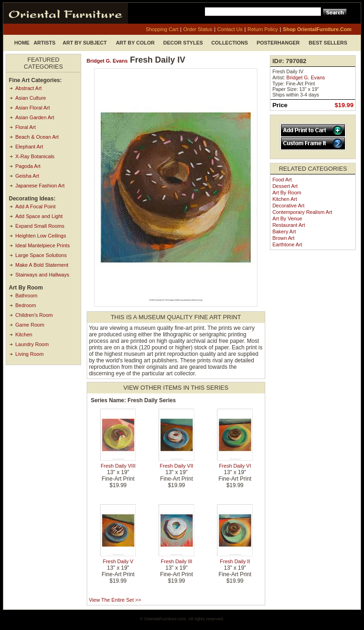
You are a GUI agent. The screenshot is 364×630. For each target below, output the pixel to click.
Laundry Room (32, 344)
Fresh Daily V (118, 561)
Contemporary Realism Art (302, 212)
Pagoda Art (28, 166)
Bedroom (26, 305)
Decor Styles (183, 43)
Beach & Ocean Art (37, 137)
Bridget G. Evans (107, 61)
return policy (263, 29)
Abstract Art (29, 88)
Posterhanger (278, 43)
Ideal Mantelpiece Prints (42, 245)
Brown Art (283, 238)
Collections (230, 43)
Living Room (29, 354)
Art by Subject (85, 43)
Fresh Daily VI (235, 466)
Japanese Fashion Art (40, 186)
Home (22, 43)
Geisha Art (27, 176)
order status (198, 29)
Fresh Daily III (177, 561)
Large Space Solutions (41, 255)
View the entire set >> (115, 600)
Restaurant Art (288, 225)
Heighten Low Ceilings (41, 236)
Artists (44, 43)
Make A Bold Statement (42, 265)
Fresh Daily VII (177, 466)
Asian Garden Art (35, 117)
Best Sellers (328, 43)
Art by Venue (287, 219)
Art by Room (287, 193)
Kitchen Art (284, 199)
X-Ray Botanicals (35, 156)
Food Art (282, 180)
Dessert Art (285, 186)
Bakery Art (284, 231)
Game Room (30, 325)
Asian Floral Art (33, 108)
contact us (230, 29)
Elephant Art (29, 147)
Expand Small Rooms (40, 226)
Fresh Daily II (235, 561)
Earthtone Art (287, 244)
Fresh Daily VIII (118, 466)
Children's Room (34, 315)
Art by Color (135, 43)
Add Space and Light (39, 216)
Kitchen (24, 334)
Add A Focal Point (35, 206)
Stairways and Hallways (42, 275)
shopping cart (162, 29)
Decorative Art (288, 206)
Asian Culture (31, 98)
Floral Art (26, 127)
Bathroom (26, 296)
